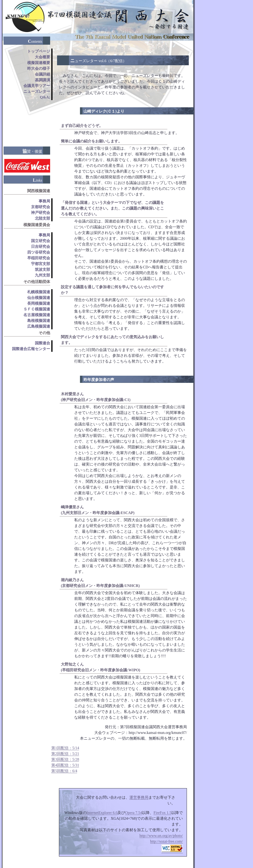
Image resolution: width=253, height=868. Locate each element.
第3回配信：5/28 (65, 759)
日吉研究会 (41, 247)
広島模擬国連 (39, 326)
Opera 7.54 (134, 813)
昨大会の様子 (39, 68)
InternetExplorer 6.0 (102, 813)
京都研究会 (41, 207)
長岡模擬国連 (39, 303)
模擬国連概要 (39, 63)
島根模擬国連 (39, 321)
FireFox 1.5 (162, 813)
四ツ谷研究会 (39, 252)
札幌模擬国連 (39, 292)
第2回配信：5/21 (65, 754)
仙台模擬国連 (39, 298)
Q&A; (45, 97)
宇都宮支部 (41, 264)
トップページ (39, 51)
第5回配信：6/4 (64, 771)
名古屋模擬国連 (37, 315)
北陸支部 (42, 218)
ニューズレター (37, 91)
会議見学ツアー (37, 86)
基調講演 (42, 80)
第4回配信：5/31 (65, 765)
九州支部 (42, 275)
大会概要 (42, 57)
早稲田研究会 (39, 258)
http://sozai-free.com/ (166, 841)
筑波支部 (42, 269)
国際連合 (42, 343)
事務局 (44, 201)
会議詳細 (42, 74)
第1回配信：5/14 (65, 748)
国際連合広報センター (31, 349)
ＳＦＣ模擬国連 (37, 309)
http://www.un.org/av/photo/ (161, 836)
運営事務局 (139, 797)
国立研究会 (41, 241)
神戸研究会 (41, 213)
